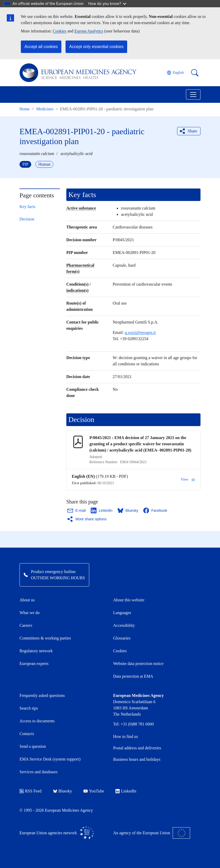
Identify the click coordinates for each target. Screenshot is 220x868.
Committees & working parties (45, 638)
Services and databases (39, 772)
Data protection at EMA (133, 676)
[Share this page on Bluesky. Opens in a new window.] (128, 510)
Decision (27, 219)
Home (25, 109)
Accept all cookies (41, 47)
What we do (30, 613)
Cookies (60, 31)
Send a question (33, 746)
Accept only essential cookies (96, 47)
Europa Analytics (89, 31)
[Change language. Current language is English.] (175, 73)
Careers (26, 625)
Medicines (45, 109)
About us (27, 600)
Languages (122, 613)
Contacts (27, 734)
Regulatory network (36, 651)
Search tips (29, 708)
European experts (34, 664)
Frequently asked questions (42, 695)
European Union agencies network (57, 833)
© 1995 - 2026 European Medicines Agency (56, 810)
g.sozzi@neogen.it (140, 332)
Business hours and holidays (137, 759)
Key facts (27, 207)
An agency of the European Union (152, 833)
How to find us (126, 736)
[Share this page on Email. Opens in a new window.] (77, 510)
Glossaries (122, 638)
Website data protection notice (138, 664)
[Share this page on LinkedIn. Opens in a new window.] (102, 510)
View (188, 480)
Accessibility (124, 625)
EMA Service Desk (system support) (50, 759)
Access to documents (37, 721)
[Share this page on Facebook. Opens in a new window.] (156, 510)
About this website (129, 600)
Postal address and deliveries (137, 748)
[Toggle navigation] (193, 95)
